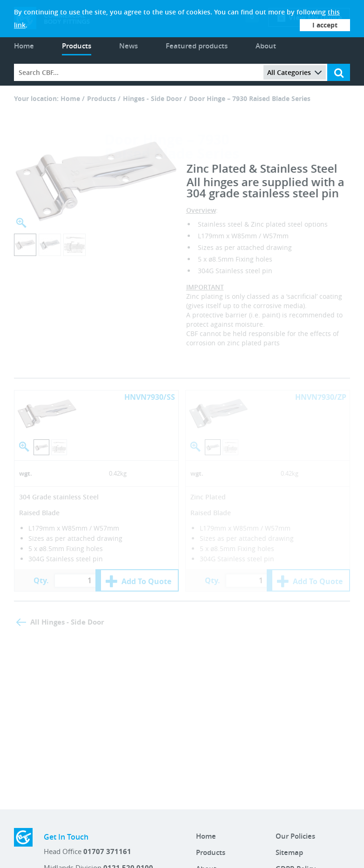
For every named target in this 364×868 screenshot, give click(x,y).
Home (24, 46)
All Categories (295, 72)
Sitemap (289, 852)
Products (77, 46)
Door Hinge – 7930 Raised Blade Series (250, 98)
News (128, 46)
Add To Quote (146, 581)
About (266, 46)
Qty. (41, 580)
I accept (325, 25)
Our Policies (295, 836)
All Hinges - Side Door (67, 622)
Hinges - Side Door (152, 98)
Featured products (197, 46)
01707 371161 (107, 851)
